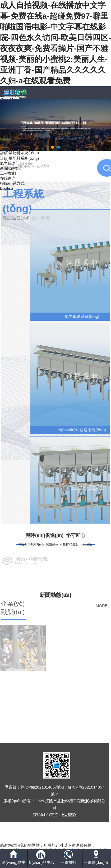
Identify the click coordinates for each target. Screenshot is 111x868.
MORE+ (103, 606)
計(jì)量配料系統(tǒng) (19, 153)
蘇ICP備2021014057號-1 (43, 787)
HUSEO (69, 814)
